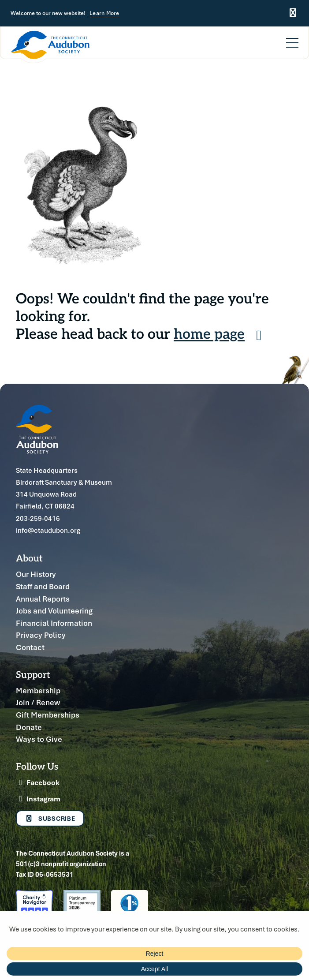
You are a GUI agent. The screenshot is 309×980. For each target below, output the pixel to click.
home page (221, 333)
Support (33, 674)
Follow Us (37, 766)
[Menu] (292, 37)
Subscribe (50, 818)
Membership (38, 690)
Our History (36, 574)
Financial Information (54, 623)
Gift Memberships (48, 715)
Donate (29, 727)
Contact (30, 647)
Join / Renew (38, 702)
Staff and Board (43, 586)
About (29, 558)
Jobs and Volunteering (54, 611)
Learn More (104, 13)
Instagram (38, 799)
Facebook (38, 782)
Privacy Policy (41, 635)
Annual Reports (43, 599)
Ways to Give (39, 739)
